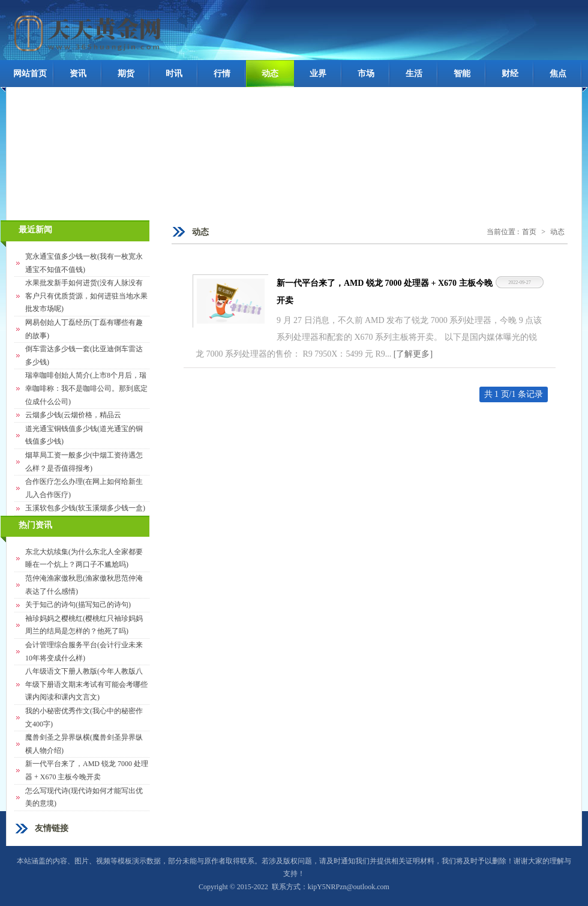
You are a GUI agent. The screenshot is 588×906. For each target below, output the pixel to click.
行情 (222, 74)
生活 (414, 74)
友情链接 (52, 828)
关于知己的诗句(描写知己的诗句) (78, 605)
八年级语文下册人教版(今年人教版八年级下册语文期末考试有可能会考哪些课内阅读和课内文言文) (86, 684)
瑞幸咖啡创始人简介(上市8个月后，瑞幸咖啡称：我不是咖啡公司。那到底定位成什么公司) (86, 388)
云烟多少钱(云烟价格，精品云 (73, 415)
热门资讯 (35, 525)
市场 (366, 74)
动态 (270, 74)
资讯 (78, 74)
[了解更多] (413, 354)
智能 (462, 74)
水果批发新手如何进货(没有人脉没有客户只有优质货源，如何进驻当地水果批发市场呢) (86, 296)
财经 (510, 74)
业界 (318, 74)
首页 (529, 232)
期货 (126, 74)
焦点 (558, 74)
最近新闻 (35, 230)
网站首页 (30, 74)
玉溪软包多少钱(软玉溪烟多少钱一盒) (85, 508)
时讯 (174, 74)
